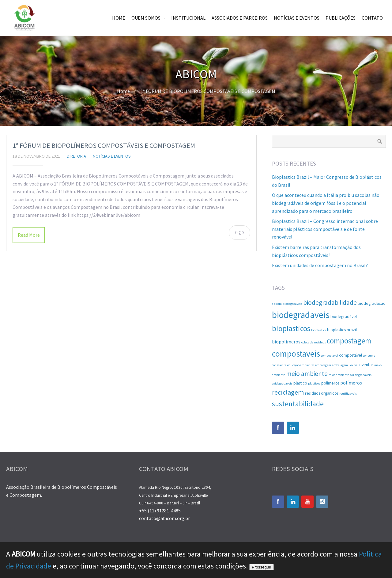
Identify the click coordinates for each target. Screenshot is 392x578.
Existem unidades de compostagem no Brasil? (320, 265)
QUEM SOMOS (146, 18)
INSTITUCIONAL (188, 18)
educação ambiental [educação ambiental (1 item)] (301, 365)
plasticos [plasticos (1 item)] (314, 383)
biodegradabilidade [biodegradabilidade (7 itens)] (330, 302)
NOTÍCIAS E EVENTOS (297, 18)
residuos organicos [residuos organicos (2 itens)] (322, 393)
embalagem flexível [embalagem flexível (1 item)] (345, 365)
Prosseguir (262, 567)
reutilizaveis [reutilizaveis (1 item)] (348, 394)
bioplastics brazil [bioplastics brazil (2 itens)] (342, 330)
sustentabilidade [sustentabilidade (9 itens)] (298, 404)
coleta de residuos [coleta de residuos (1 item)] (314, 342)
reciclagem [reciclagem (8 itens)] (288, 392)
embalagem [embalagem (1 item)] (323, 365)
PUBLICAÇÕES (341, 18)
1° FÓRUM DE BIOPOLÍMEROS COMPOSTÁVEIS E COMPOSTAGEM (104, 145)
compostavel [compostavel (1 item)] (330, 356)
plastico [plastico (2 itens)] (300, 383)
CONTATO (372, 18)
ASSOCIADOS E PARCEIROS (240, 18)
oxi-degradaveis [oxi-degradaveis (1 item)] (361, 375)
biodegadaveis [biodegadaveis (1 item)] (292, 304)
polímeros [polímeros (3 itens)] (351, 383)
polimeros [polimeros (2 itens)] (330, 383)
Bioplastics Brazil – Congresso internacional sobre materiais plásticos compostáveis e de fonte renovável (325, 229)
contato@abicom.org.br (164, 518)
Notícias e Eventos (112, 156)
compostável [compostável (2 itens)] (351, 355)
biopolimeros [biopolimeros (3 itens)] (286, 342)
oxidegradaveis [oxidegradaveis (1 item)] (282, 383)
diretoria (76, 156)
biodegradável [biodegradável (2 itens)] (344, 316)
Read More (29, 235)
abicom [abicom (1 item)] (277, 304)
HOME (119, 18)
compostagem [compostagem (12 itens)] (349, 341)
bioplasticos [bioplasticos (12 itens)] (291, 328)
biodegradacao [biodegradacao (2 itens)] (372, 303)
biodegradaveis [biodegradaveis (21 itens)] (301, 315)
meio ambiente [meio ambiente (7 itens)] (307, 374)
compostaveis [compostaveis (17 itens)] (296, 354)
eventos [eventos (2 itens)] (366, 365)
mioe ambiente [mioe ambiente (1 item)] (339, 375)
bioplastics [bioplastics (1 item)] (319, 330)
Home (123, 91)
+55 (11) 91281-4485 (160, 511)
